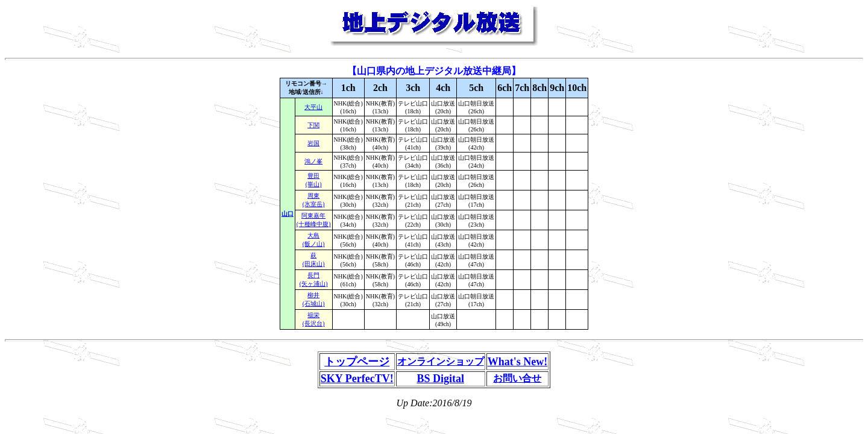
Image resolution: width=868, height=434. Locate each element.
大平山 (313, 107)
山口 (288, 214)
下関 (313, 125)
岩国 (313, 143)
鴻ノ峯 (313, 161)
